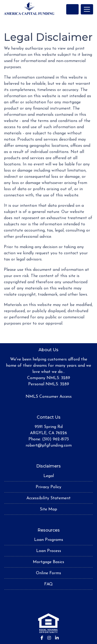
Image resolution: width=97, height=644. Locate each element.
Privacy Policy (48, 487)
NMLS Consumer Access (49, 397)
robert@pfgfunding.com (49, 446)
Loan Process (49, 551)
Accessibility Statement (48, 498)
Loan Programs (49, 540)
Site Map (48, 509)
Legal (49, 476)
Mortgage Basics (48, 562)
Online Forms (48, 573)
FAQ (48, 584)
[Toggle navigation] (87, 9)
